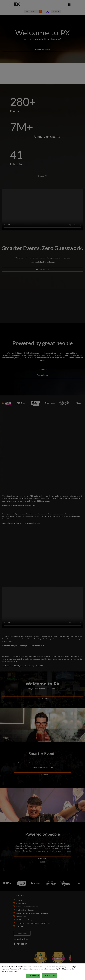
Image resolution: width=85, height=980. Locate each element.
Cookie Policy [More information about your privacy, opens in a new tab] (13, 971)
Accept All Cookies (50, 976)
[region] (42, 972)
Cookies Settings (33, 976)
